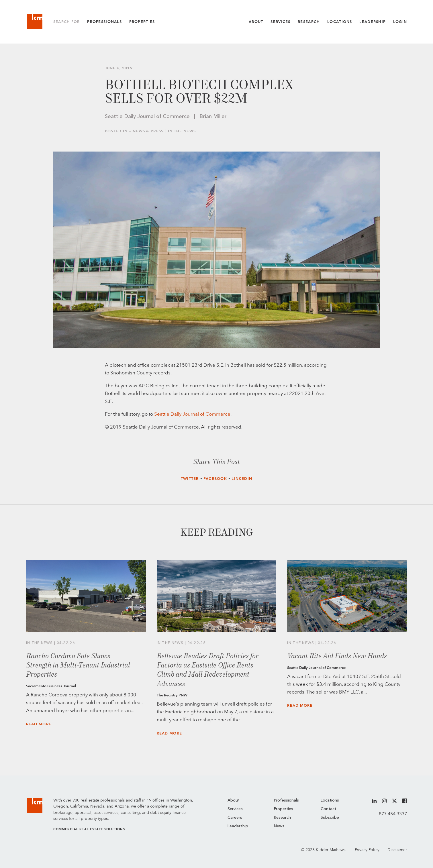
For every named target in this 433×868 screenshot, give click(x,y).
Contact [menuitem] (328, 809)
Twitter (190, 479)
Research (309, 22)
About (256, 22)
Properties (142, 22)
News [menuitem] (279, 826)
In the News (182, 131)
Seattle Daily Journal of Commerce (192, 414)
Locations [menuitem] (330, 800)
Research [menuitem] (282, 818)
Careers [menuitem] (235, 818)
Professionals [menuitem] (286, 800)
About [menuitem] (234, 800)
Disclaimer (397, 850)
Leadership (373, 22)
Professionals (104, 22)
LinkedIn (242, 479)
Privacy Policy (367, 850)
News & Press (148, 131)
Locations (340, 22)
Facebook (215, 479)
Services (280, 22)
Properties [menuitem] (284, 809)
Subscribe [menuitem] (330, 818)
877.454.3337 (393, 814)
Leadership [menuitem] (238, 826)
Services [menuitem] (235, 809)
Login (400, 22)
